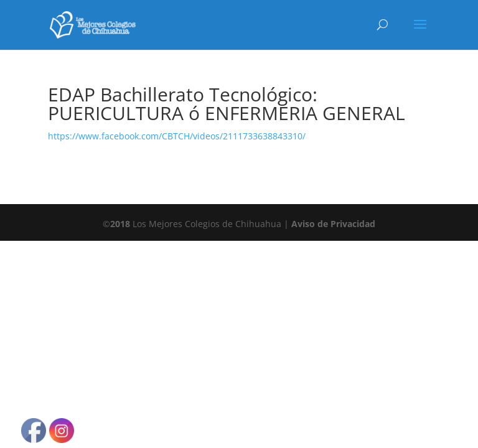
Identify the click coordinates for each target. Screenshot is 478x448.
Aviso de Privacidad (333, 224)
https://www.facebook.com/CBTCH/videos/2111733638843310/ (177, 136)
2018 (120, 224)
